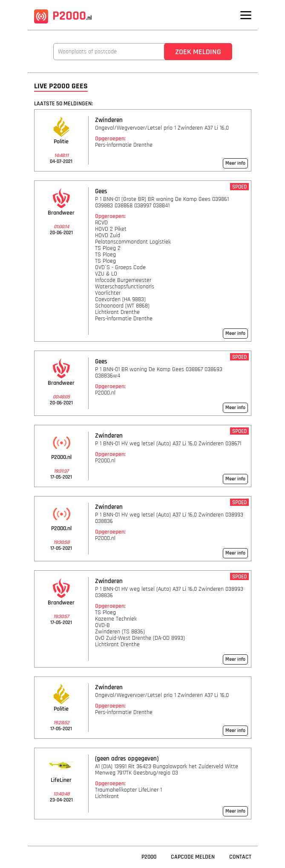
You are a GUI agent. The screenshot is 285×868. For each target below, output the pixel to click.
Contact (240, 857)
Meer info (235, 163)
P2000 (63, 16)
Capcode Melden (193, 857)
